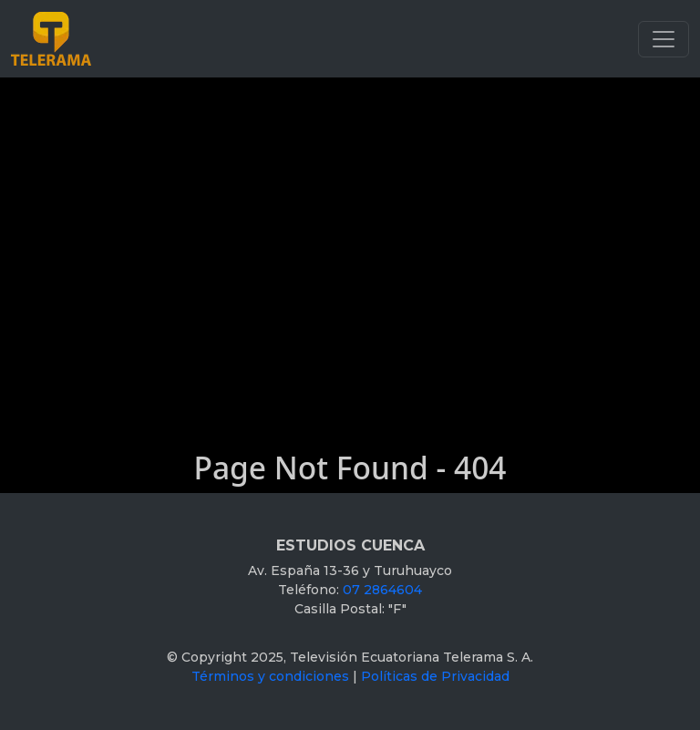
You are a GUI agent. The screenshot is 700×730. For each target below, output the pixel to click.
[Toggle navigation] (664, 39)
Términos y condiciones (270, 676)
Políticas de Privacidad (435, 676)
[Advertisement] (350, 214)
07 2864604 (382, 590)
